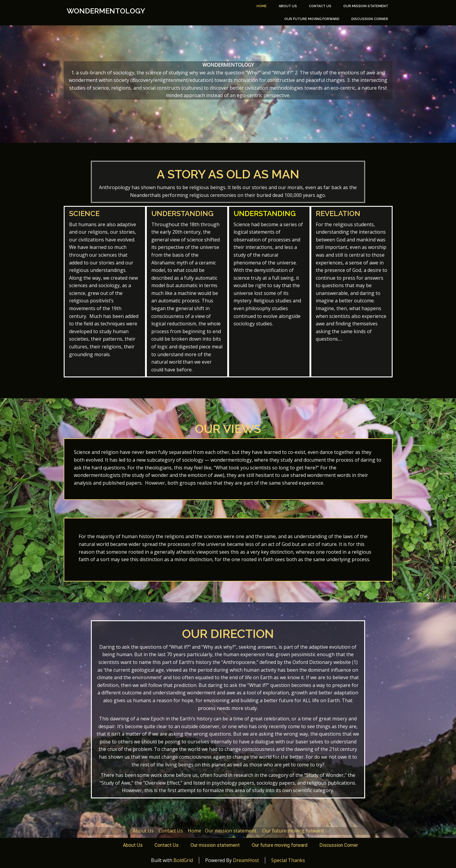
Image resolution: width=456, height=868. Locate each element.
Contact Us (320, 6)
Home (262, 6)
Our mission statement (366, 6)
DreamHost (246, 860)
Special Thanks (288, 860)
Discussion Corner (370, 19)
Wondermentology (106, 11)
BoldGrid (183, 860)
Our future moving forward (312, 19)
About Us (288, 6)
